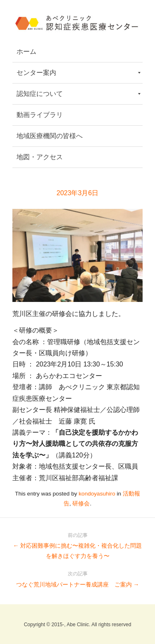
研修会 (81, 504)
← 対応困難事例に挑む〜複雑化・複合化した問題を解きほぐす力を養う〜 (77, 545)
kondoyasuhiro (97, 494)
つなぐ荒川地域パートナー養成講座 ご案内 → (77, 578)
